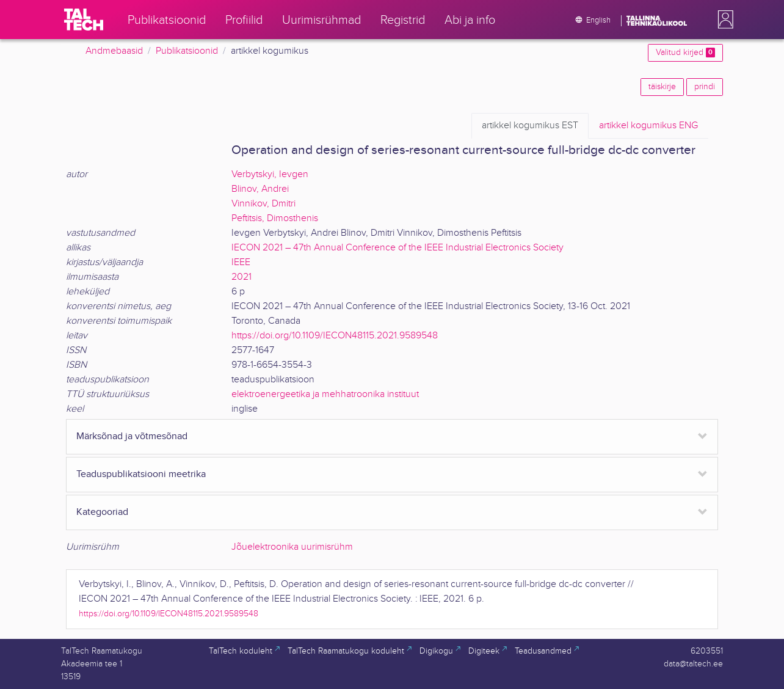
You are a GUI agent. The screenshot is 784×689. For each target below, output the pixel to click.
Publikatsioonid (187, 51)
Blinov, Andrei (260, 189)
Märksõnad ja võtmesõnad (132, 436)
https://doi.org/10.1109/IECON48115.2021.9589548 (335, 336)
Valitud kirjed (685, 53)
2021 (241, 277)
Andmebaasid (114, 51)
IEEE (241, 262)
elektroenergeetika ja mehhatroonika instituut (325, 394)
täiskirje (662, 87)
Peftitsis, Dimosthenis (275, 218)
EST (530, 126)
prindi (705, 87)
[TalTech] (84, 20)
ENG (648, 126)
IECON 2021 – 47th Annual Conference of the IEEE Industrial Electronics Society (397, 248)
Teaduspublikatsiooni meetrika (141, 474)
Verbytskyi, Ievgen (270, 174)
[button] (723, 20)
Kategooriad (102, 512)
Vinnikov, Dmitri (263, 204)
